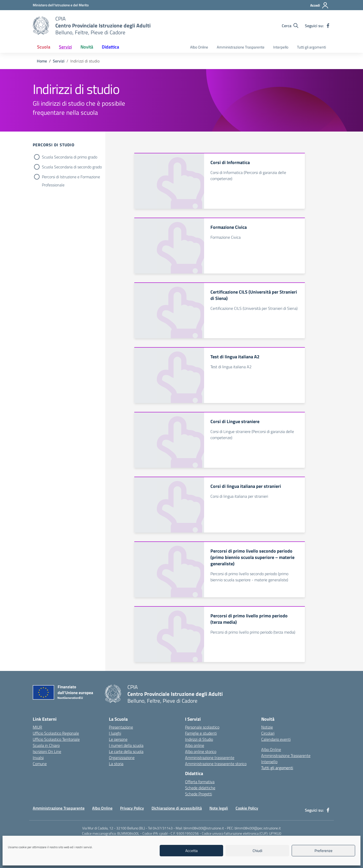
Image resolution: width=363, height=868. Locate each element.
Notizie (267, 727)
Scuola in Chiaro (46, 745)
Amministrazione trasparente (210, 758)
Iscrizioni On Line (47, 751)
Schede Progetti (199, 794)
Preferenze (324, 851)
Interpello (281, 47)
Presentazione (121, 727)
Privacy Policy (132, 808)
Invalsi (38, 758)
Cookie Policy (247, 808)
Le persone (118, 739)
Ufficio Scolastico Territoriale (56, 739)
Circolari (268, 733)
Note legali (219, 808)
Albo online (195, 745)
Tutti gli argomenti (311, 47)
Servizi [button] (65, 47)
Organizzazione (122, 758)
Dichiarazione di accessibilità (177, 808)
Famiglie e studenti (201, 733)
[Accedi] (319, 5)
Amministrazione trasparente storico (216, 764)
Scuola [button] (44, 47)
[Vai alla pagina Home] (42, 61)
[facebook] (328, 26)
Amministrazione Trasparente (241, 47)
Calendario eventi (276, 739)
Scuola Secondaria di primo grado (70, 157)
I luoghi (115, 733)
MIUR (37, 727)
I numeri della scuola (126, 745)
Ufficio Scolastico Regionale (56, 733)
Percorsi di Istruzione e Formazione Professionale (71, 177)
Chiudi (257, 851)
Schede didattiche (200, 788)
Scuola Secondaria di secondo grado (72, 167)
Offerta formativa (200, 782)
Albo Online (199, 47)
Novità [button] (87, 47)
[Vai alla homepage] (41, 26)
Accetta (192, 851)
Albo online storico (201, 751)
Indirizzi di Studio (199, 739)
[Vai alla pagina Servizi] (59, 61)
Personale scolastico (202, 727)
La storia (116, 764)
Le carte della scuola (126, 751)
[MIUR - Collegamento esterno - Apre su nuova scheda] (61, 5)
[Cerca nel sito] (290, 26)
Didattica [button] (110, 47)
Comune (40, 764)
